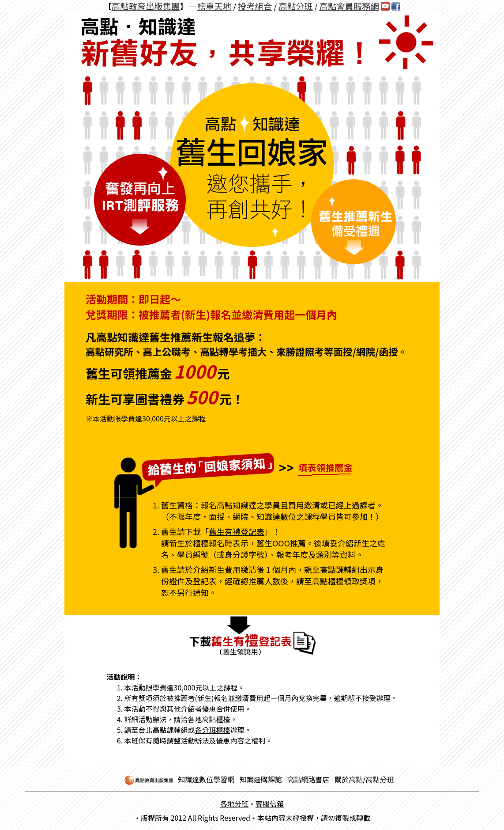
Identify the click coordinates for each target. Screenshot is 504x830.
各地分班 (234, 803)
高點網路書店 (308, 779)
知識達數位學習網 (206, 779)
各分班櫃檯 (213, 730)
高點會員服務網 (349, 6)
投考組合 (255, 6)
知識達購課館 (261, 779)
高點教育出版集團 (146, 6)
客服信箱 (270, 803)
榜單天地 (214, 6)
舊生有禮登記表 (237, 531)
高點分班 (295, 6)
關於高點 (349, 779)
